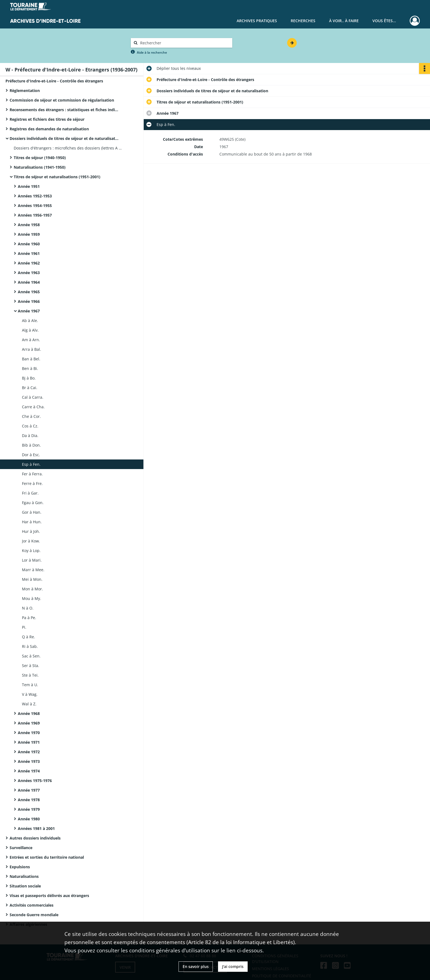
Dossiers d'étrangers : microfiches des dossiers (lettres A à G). (69, 148)
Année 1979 (29, 809)
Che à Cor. (31, 416)
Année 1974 (29, 771)
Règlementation (25, 90)
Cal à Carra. (33, 397)
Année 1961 (29, 253)
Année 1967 (29, 311)
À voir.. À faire (344, 21)
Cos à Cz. (30, 426)
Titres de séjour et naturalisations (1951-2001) (57, 177)
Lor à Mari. (32, 560)
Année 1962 (29, 263)
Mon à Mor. (32, 589)
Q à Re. (29, 637)
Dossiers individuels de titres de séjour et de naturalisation (64, 138)
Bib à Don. (31, 445)
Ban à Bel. (31, 359)
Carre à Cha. (33, 407)
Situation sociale (25, 886)
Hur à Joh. (31, 531)
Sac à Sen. (31, 656)
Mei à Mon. (32, 579)
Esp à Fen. (31, 464)
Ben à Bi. (30, 368)
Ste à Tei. (30, 675)
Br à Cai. (30, 388)
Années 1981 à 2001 (36, 828)
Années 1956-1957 (35, 215)
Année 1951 (29, 186)
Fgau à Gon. (33, 503)
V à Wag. (30, 694)
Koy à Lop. (31, 551)
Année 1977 (29, 790)
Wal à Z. (29, 704)
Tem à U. (30, 685)
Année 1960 (29, 244)
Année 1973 (29, 761)
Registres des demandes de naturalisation (49, 129)
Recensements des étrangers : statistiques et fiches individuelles (64, 110)
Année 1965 (29, 292)
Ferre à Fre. (32, 483)
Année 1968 (29, 713)
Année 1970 (29, 733)
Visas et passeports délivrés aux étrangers (49, 896)
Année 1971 (29, 742)
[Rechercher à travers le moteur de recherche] (184, 43)
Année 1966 (29, 301)
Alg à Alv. (30, 330)
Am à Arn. (31, 340)
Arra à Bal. (32, 349)
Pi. (24, 627)
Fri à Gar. (30, 493)
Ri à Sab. (30, 646)
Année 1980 (29, 819)
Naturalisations (24, 876)
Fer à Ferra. (32, 474)
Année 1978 (29, 800)
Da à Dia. (30, 436)
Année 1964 (29, 282)
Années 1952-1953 (35, 196)
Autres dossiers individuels (35, 838)
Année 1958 (29, 225)
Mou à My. (32, 598)
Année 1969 (29, 723)
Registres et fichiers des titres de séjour (47, 119)
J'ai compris (233, 966)
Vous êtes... (384, 21)
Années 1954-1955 (35, 206)
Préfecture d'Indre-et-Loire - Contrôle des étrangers (54, 81)
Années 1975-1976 (35, 781)
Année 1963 (29, 273)
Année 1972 (29, 752)
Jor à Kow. (31, 541)
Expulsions (20, 867)
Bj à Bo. (29, 378)
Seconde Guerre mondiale (34, 915)
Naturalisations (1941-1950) (40, 167)
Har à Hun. (32, 522)
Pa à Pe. (29, 618)
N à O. (28, 608)
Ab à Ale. (30, 321)
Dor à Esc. (31, 455)
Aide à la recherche (152, 52)
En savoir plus (196, 966)
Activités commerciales (32, 905)
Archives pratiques (257, 21)
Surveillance (21, 848)
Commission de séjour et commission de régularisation (62, 100)
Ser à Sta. (31, 666)
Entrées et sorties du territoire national (47, 857)
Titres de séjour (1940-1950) (40, 158)
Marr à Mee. (33, 570)
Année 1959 (29, 234)
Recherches (303, 21)
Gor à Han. (32, 512)
